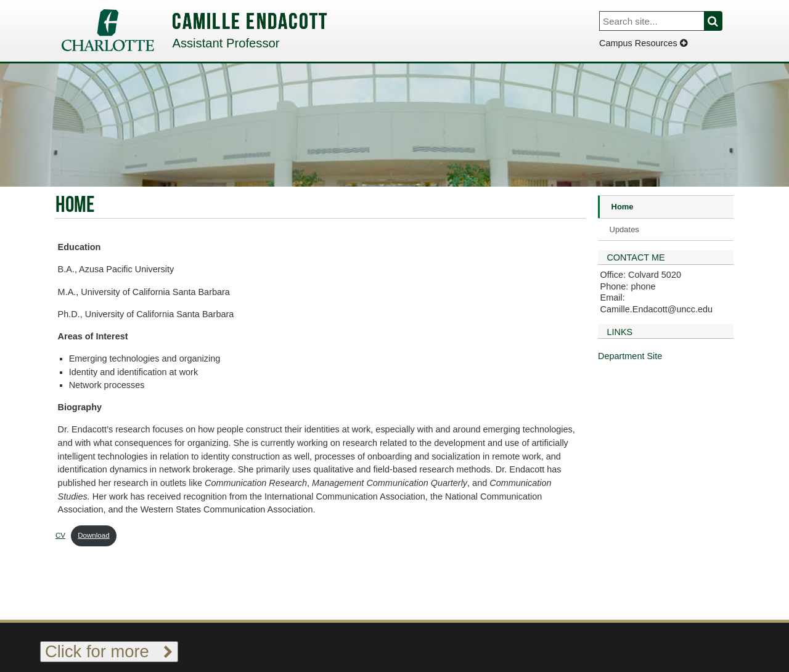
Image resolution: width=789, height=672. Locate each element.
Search (720, 21)
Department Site (630, 356)
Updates (624, 229)
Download (93, 535)
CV (60, 535)
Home (623, 207)
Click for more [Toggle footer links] (109, 651)
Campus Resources (643, 43)
